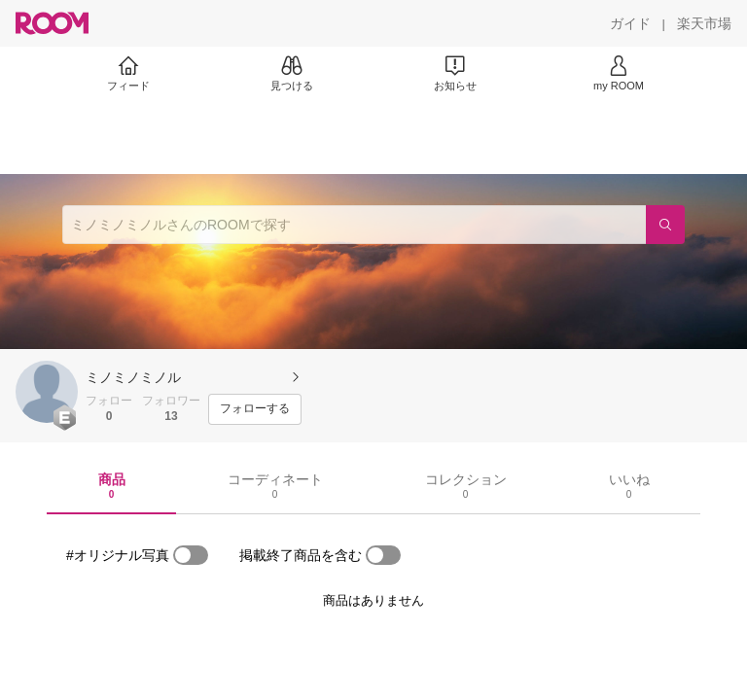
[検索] (665, 225)
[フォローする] (255, 409)
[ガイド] (630, 23)
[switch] (191, 555)
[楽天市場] (704, 23)
